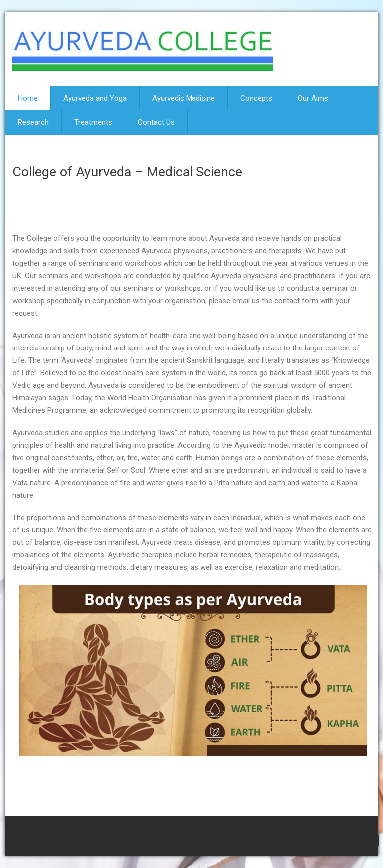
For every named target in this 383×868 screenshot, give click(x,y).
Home (28, 98)
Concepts (256, 98)
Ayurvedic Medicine (184, 98)
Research (33, 122)
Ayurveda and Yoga (95, 98)
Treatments (93, 122)
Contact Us (156, 122)
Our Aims (313, 98)
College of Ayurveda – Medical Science (127, 172)
